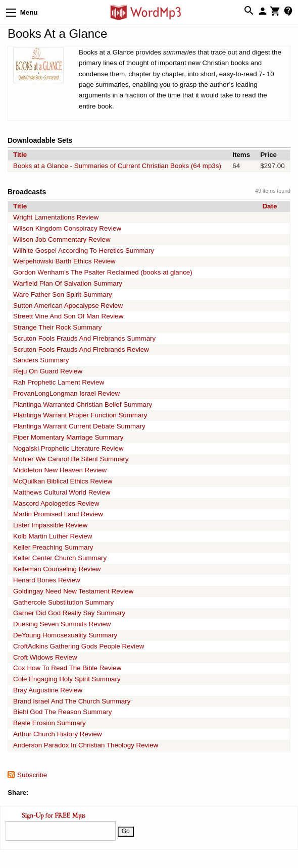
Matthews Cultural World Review (62, 492)
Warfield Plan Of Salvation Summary (68, 283)
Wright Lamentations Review (56, 217)
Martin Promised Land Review (58, 514)
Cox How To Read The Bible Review (67, 668)
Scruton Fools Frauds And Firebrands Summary (84, 338)
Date (269, 206)
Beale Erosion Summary (49, 723)
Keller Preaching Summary (53, 547)
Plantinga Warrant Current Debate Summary (79, 426)
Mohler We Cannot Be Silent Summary (71, 459)
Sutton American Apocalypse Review (68, 306)
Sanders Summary (41, 360)
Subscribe (32, 775)
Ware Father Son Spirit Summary (63, 294)
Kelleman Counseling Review (57, 569)
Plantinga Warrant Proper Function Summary (80, 415)
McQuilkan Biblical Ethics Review (63, 481)
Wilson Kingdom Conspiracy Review (67, 228)
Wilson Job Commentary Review (62, 239)
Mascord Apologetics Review (56, 503)
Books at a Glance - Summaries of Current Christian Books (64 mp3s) (117, 166)
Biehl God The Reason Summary (62, 712)
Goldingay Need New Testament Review (73, 591)
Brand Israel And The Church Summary (72, 701)
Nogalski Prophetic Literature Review (68, 448)
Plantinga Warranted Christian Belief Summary (83, 404)
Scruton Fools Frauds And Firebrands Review (81, 349)
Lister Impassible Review (50, 525)
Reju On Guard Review (48, 371)
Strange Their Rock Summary (57, 327)
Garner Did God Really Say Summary (69, 613)
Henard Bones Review (47, 580)
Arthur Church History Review (58, 734)
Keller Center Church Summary (60, 558)
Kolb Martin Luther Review (53, 536)
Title (20, 155)
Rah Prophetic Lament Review (59, 382)
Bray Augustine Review (48, 690)
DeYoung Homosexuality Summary (65, 635)
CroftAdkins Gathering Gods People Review (79, 646)
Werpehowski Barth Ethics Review (64, 261)
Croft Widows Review (45, 657)
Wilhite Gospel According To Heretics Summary (84, 251)
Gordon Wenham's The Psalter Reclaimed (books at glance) (103, 272)
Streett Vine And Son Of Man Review (68, 316)
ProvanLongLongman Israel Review (66, 393)
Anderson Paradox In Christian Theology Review (86, 745)
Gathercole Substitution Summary (63, 602)
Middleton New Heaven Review (60, 470)
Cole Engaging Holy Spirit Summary (67, 679)
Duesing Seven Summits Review (62, 624)
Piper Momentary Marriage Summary (68, 437)
